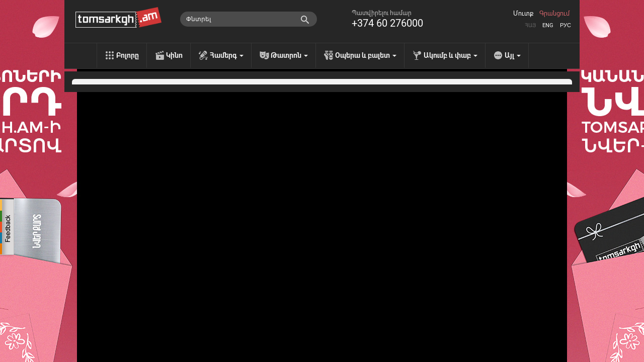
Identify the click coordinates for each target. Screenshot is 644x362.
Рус (566, 25)
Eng (548, 25)
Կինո (174, 55)
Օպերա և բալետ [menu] (366, 55)
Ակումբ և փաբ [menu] (451, 55)
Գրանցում (554, 14)
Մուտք (523, 14)
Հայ (530, 25)
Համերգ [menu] (227, 55)
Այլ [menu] (513, 55)
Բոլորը (128, 55)
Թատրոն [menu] (289, 55)
